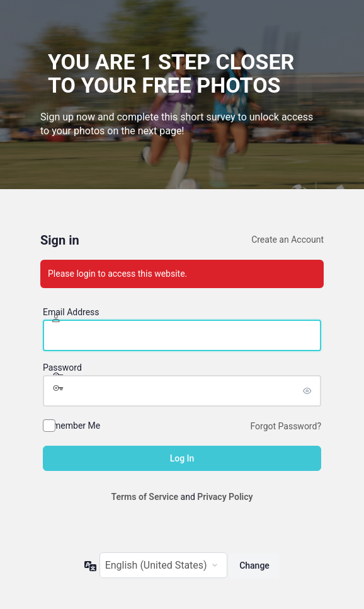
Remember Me (71, 426)
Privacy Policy (225, 497)
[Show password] (309, 391)
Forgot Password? (286, 426)
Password (62, 368)
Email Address (71, 312)
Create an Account (287, 240)
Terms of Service (145, 497)
